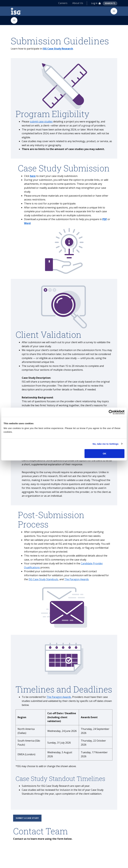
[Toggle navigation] (114, 11)
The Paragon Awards (76, 579)
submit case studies (41, 122)
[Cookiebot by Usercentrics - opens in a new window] (111, 412)
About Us (78, 3)
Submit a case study (27, 818)
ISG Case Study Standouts (43, 579)
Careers (63, 3)
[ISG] (19, 11)
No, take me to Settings (105, 444)
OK (104, 454)
